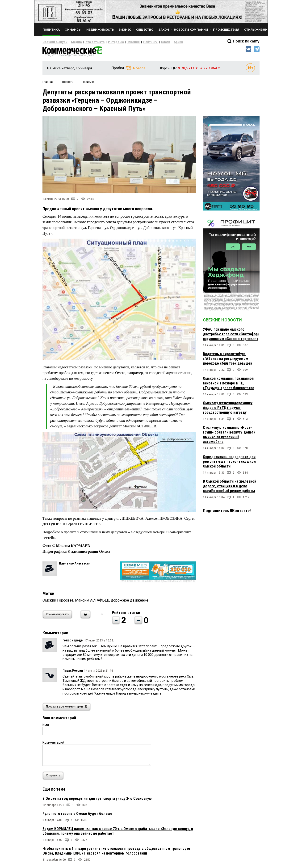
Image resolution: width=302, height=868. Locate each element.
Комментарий (53, 744)
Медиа (72, 42)
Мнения (122, 42)
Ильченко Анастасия (75, 565)
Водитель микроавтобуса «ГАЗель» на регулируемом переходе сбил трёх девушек (228, 360)
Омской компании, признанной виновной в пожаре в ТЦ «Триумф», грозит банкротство (229, 385)
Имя (46, 727)
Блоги (150, 42)
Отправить (54, 777)
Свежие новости (222, 322)
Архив (162, 42)
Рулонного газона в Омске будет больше (77, 815)
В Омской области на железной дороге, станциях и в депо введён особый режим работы (230, 488)
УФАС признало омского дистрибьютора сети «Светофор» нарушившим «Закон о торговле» (231, 336)
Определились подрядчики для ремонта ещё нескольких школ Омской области (229, 463)
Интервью (106, 42)
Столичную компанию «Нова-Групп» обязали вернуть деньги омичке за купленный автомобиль (229, 436)
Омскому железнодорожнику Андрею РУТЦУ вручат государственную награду (228, 410)
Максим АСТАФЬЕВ (92, 602)
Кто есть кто (88, 42)
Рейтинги (137, 42)
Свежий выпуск (53, 42)
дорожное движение (130, 602)
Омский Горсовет (58, 602)
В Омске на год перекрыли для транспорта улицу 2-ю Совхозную (97, 800)
